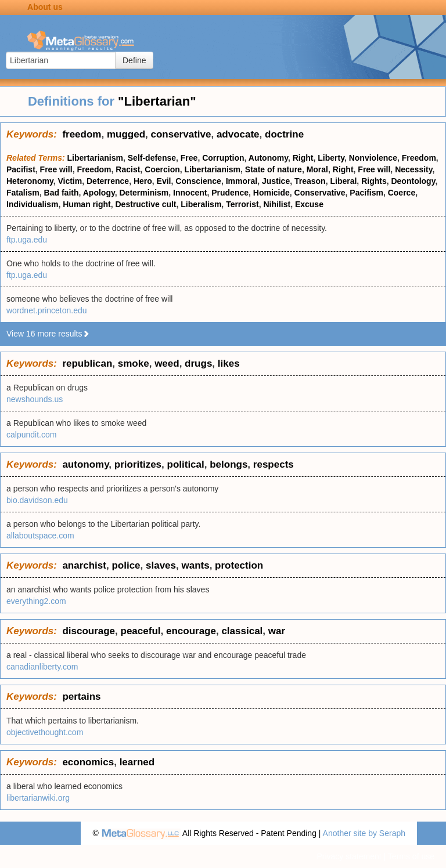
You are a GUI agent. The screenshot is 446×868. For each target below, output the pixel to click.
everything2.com (36, 601)
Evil (164, 181)
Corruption (223, 158)
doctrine (284, 134)
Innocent (190, 193)
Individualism (32, 204)
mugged (126, 134)
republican (87, 364)
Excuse (309, 204)
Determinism (144, 193)
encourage (191, 631)
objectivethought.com (45, 732)
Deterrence (108, 181)
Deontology (413, 181)
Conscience (198, 181)
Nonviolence (373, 158)
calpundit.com (31, 435)
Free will (56, 169)
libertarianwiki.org (38, 798)
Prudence (230, 193)
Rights (374, 181)
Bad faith (62, 193)
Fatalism (23, 193)
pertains (81, 697)
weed (167, 364)
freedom (82, 134)
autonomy (85, 464)
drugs (198, 364)
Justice (276, 181)
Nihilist (277, 204)
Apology (99, 193)
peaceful (141, 631)
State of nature (274, 169)
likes (229, 364)
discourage (89, 631)
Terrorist (242, 204)
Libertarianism (95, 158)
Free (189, 158)
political (186, 464)
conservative (181, 134)
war (277, 631)
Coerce (402, 193)
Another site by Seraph (364, 833)
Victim (70, 181)
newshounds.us (35, 399)
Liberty (331, 158)
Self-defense (152, 158)
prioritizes (138, 464)
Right (303, 158)
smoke (134, 364)
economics (88, 762)
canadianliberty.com (42, 667)
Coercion (162, 169)
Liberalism (201, 204)
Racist (128, 169)
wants (195, 565)
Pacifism (366, 193)
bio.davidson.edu (37, 500)
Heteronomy (30, 181)
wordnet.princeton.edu (47, 310)
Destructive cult (145, 204)
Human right (87, 204)
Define (134, 60)
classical (242, 631)
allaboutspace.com (40, 536)
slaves (161, 565)
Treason (310, 181)
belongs (229, 464)
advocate (238, 134)
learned (137, 762)
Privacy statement (349, 856)
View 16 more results (48, 334)
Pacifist (21, 169)
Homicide (271, 193)
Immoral (242, 181)
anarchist (84, 565)
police (126, 565)
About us (45, 7)
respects (274, 464)
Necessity (413, 169)
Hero (143, 181)
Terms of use (411, 856)
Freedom (419, 158)
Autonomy (268, 158)
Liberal (343, 181)
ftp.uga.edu (27, 240)
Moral (317, 169)
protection (239, 565)
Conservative (320, 193)
